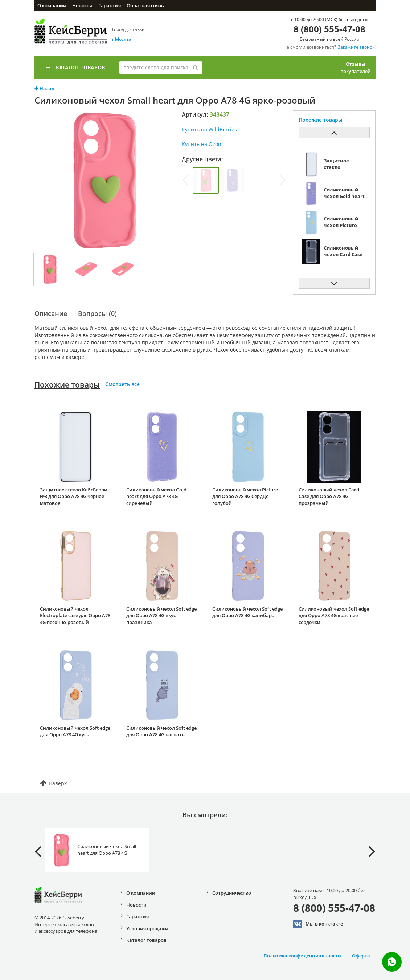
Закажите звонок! (357, 47)
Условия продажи (147, 928)
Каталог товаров (75, 67)
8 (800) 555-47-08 (329, 29)
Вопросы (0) (97, 313)
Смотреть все (122, 384)
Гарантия (110, 5)
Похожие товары (67, 385)
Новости (82, 5)
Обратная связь (145, 5)
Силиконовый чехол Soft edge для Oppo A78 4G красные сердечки (334, 615)
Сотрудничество (232, 893)
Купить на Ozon (202, 144)
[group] (206, 180)
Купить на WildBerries (209, 129)
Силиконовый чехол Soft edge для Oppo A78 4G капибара (247, 612)
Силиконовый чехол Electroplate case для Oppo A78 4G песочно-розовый (75, 615)
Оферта (361, 956)
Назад (44, 88)
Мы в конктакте (318, 924)
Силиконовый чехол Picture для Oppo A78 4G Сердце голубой (245, 496)
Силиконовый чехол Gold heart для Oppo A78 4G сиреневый (156, 496)
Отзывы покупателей (356, 68)
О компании (52, 5)
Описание (51, 313)
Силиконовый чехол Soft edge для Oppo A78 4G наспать (161, 731)
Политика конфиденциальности (302, 956)
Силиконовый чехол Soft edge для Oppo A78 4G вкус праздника (161, 615)
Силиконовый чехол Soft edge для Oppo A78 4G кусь (75, 731)
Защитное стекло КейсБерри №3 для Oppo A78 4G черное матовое (74, 496)
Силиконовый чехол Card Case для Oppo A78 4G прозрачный (329, 496)
